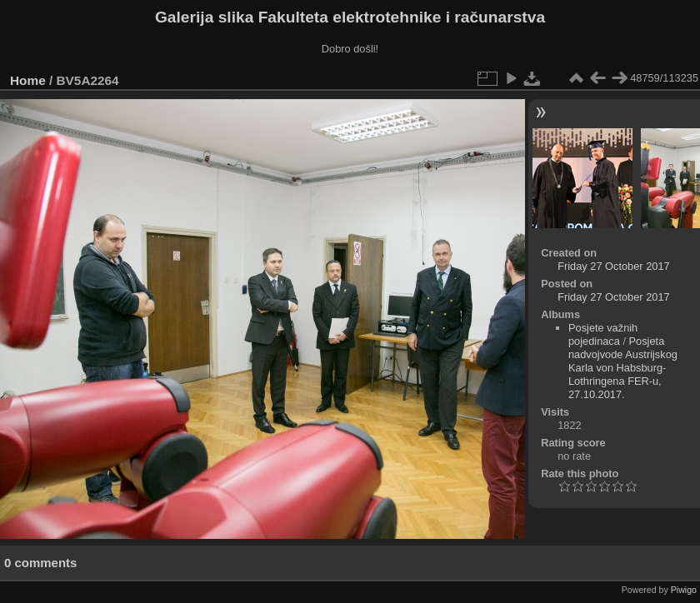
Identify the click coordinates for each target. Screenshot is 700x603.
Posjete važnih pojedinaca (603, 334)
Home (28, 80)
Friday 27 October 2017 (613, 266)
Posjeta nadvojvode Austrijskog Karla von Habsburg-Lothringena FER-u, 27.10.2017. (623, 368)
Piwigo (684, 590)
